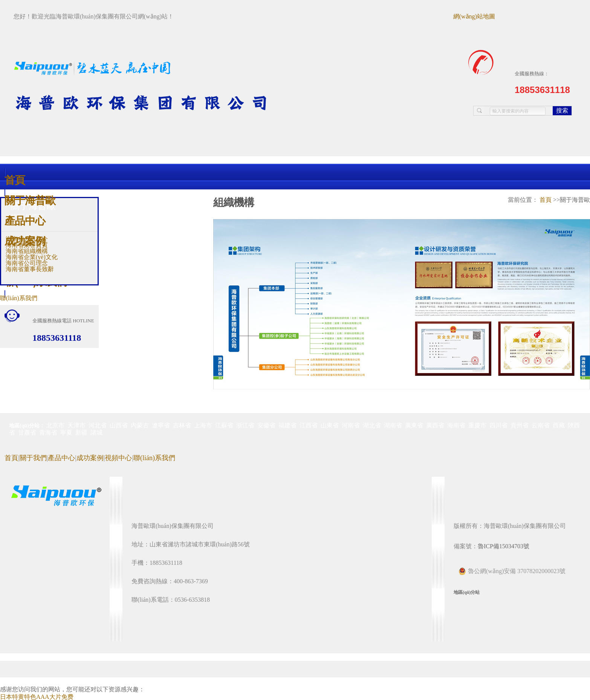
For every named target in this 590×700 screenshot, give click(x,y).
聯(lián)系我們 (19, 298)
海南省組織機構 (27, 251)
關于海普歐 (30, 200)
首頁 (15, 180)
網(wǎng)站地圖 (474, 16)
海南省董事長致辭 (30, 269)
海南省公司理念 (27, 263)
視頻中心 (118, 458)
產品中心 (25, 220)
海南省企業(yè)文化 (32, 257)
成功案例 (25, 241)
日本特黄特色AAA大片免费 (37, 697)
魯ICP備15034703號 (504, 546)
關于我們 (33, 458)
